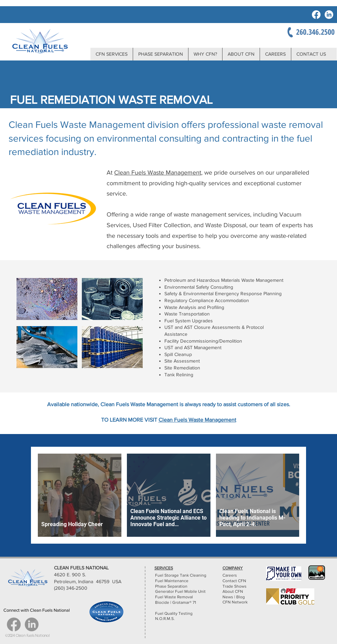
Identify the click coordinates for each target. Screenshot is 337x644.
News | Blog (234, 597)
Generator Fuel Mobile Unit (180, 591)
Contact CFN (234, 581)
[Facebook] (316, 15)
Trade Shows (235, 586)
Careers (230, 575)
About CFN (233, 591)
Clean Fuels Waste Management (158, 173)
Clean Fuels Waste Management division (95, 125)
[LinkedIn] (329, 15)
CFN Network (236, 602)
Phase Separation (171, 586)
